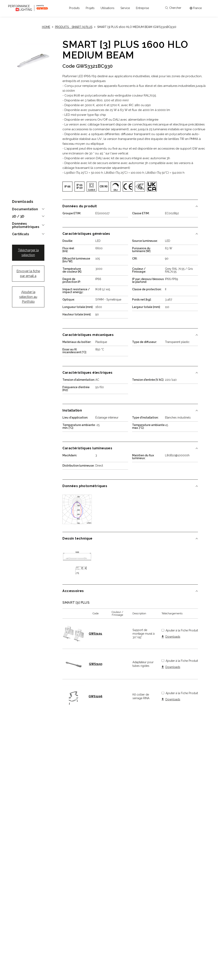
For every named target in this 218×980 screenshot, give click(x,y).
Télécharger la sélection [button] (28, 253)
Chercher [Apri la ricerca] (173, 8)
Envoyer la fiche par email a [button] (28, 273)
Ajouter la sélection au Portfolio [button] (28, 297)
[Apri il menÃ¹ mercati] (196, 8)
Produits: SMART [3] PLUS (74, 27)
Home (46, 27)
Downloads (173, 637)
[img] (67, 187)
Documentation (25, 209)
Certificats (21, 234)
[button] (74, 8)
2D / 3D (18, 217)
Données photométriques (26, 225)
